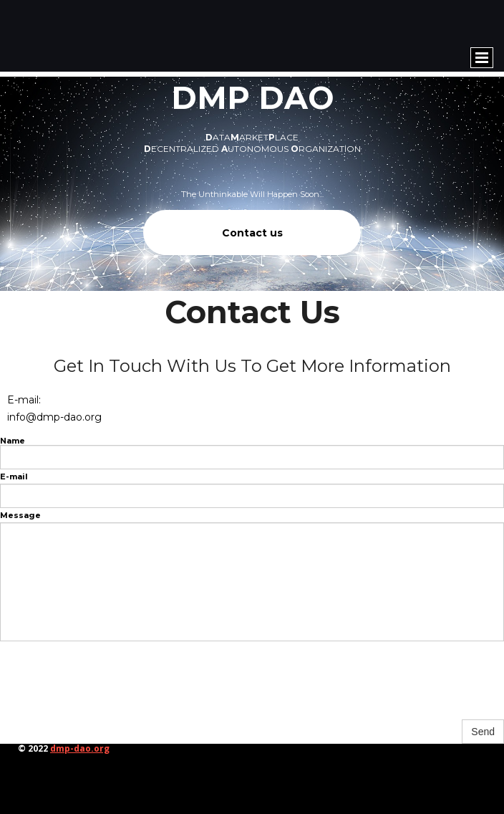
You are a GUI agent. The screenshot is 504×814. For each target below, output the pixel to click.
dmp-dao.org (80, 748)
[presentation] (109, 689)
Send (483, 732)
